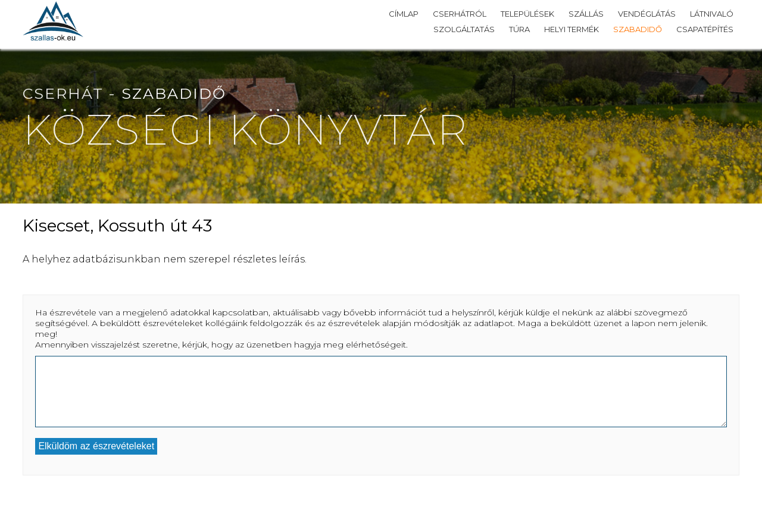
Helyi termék (571, 29)
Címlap (404, 14)
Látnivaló (712, 14)
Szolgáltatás (464, 29)
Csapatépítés (705, 29)
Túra (519, 29)
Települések (527, 14)
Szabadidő (638, 29)
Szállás (586, 14)
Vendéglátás (647, 14)
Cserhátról (460, 14)
